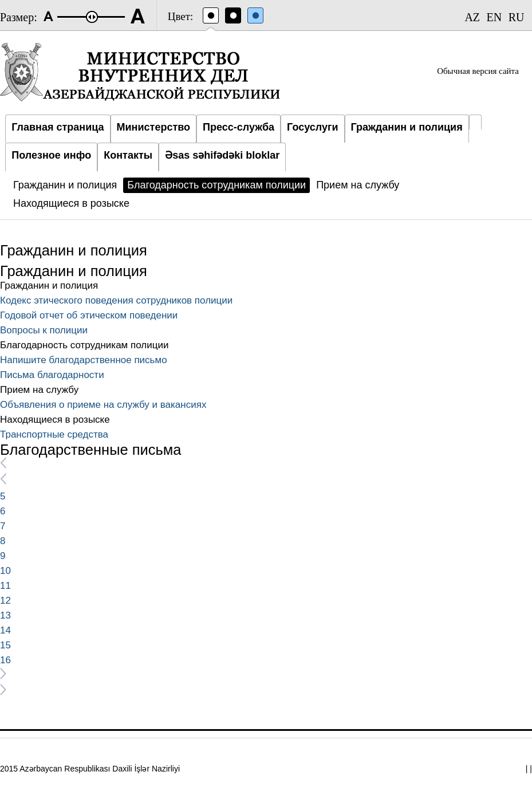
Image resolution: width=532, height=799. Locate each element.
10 (5, 571)
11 (5, 586)
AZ (472, 17)
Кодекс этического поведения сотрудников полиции (116, 300)
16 (5, 660)
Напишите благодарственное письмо (84, 360)
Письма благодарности (52, 375)
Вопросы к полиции (44, 330)
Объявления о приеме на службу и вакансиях (103, 405)
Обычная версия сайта (478, 71)
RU (517, 17)
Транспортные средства (54, 434)
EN (494, 17)
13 (5, 615)
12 (5, 601)
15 (5, 645)
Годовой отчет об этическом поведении (89, 315)
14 (5, 630)
